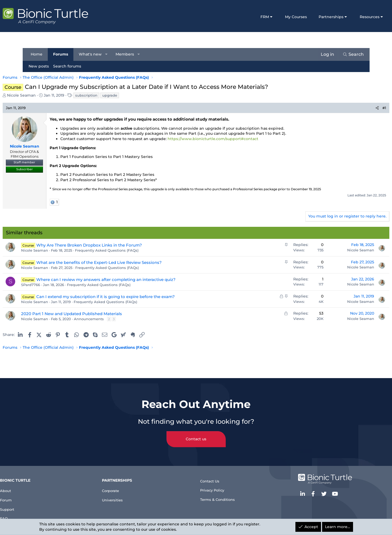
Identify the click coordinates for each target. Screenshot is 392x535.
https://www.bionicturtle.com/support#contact (236, 139)
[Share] (355, 108)
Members (127, 54)
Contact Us (212, 475)
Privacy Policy (215, 486)
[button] (109, 54)
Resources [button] (347, 17)
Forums (63, 54)
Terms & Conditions (221, 497)
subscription (109, 95)
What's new (93, 54)
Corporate (126, 484)
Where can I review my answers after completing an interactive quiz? (129, 280)
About (33, 484)
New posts (41, 66)
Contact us (196, 433)
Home (39, 54)
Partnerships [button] (309, 17)
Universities (128, 495)
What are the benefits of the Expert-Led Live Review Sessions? (122, 262)
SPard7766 (53, 285)
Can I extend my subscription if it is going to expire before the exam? (128, 297)
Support (36, 506)
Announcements (112, 319)
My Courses (274, 17)
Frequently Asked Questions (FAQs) (129, 250)
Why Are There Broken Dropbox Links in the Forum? (112, 245)
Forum (34, 495)
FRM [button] (242, 17)
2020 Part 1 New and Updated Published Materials (94, 314)
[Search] (351, 54)
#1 (362, 108)
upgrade (132, 95)
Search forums (70, 66)
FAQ (31, 517)
